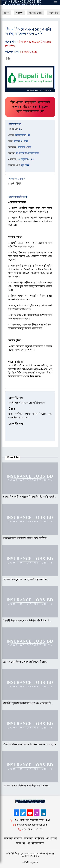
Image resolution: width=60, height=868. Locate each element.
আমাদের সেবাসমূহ (34, 839)
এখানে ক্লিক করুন (32, 376)
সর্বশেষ (19, 13)
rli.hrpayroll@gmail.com (34, 369)
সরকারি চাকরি (36, 13)
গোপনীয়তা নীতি (36, 843)
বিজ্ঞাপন (21, 843)
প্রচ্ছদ (7, 13)
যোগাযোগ (51, 839)
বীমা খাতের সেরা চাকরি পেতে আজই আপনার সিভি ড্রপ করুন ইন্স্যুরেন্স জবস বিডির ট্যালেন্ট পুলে (30, 107)
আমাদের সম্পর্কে (13, 839)
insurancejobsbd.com (35, 854)
